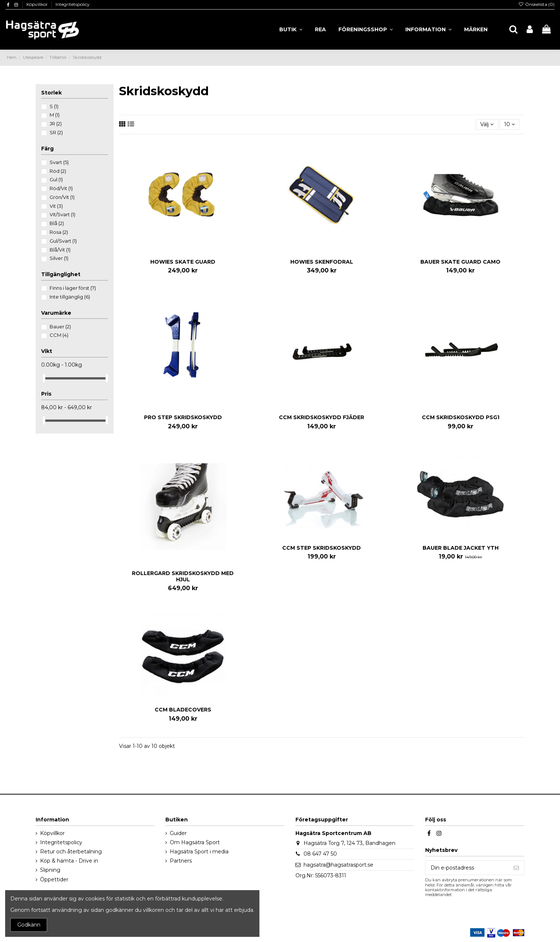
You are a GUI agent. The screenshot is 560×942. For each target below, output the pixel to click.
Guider (178, 833)
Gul (56, 179)
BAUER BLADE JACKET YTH (461, 548)
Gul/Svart (63, 241)
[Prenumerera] (516, 868)
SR (56, 132)
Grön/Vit (62, 197)
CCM (59, 335)
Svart (59, 162)
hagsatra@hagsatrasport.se (338, 865)
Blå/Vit (60, 250)
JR (56, 124)
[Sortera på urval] (487, 124)
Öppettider (54, 879)
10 (509, 124)
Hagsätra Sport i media (199, 852)
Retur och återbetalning (71, 852)
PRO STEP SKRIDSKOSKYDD (183, 417)
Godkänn (29, 925)
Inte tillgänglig (70, 297)
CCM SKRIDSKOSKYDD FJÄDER (322, 417)
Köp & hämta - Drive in (69, 861)
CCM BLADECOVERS (183, 710)
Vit (56, 206)
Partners (181, 861)
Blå (57, 223)
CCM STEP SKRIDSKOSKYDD (322, 548)
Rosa (59, 232)
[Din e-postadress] (467, 868)
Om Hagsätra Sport (195, 842)
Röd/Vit (61, 188)
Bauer (60, 327)
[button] (428, 29)
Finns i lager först (73, 288)
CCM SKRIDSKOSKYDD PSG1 (461, 417)
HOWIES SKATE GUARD (183, 262)
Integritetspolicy (73, 4)
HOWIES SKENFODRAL (322, 262)
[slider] (44, 378)
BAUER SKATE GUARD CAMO (460, 262)
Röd (58, 171)
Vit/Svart (62, 214)
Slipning (50, 870)
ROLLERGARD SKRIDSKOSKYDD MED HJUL (183, 576)
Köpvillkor (38, 4)
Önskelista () (536, 4)
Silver (59, 258)
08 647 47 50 (320, 854)
